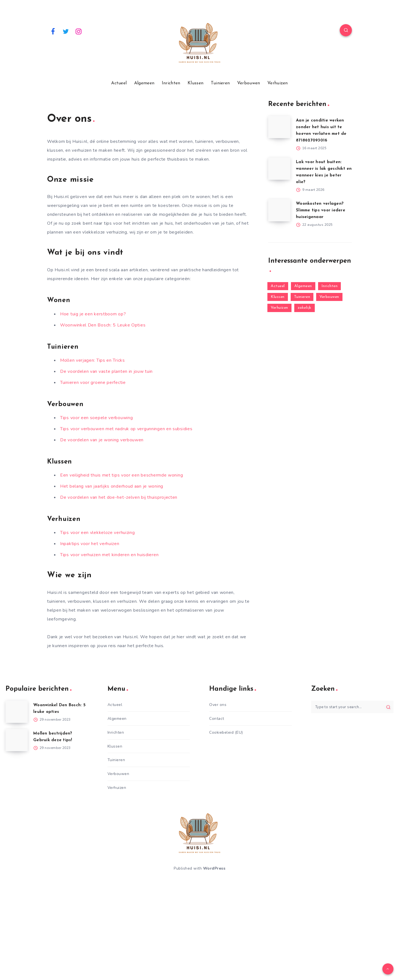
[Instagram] (79, 31)
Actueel (119, 83)
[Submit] (388, 707)
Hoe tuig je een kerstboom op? (93, 314)
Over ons (218, 705)
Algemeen (144, 83)
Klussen (195, 83)
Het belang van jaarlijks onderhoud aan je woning (112, 486)
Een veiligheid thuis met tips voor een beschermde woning (122, 475)
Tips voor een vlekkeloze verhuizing (98, 533)
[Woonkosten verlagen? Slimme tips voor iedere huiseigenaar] (279, 210)
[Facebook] (53, 31)
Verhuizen (278, 83)
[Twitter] (66, 31)
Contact (217, 719)
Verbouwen (249, 83)
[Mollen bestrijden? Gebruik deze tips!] (17, 740)
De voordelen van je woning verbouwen (102, 440)
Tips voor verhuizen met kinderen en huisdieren (109, 555)
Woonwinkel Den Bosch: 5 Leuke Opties (103, 325)
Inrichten (171, 83)
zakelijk (305, 308)
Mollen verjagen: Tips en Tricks (93, 360)
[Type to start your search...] (352, 707)
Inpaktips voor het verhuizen (90, 544)
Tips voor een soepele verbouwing (96, 418)
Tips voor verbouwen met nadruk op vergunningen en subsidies (126, 429)
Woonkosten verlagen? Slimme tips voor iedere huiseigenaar (321, 210)
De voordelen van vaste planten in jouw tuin (106, 371)
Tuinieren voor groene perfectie (93, 383)
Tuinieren (220, 83)
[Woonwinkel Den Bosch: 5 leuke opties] (17, 712)
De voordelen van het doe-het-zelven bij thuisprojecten (119, 497)
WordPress (214, 868)
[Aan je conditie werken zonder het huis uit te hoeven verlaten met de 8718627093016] (279, 127)
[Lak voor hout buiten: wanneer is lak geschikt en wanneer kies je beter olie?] (279, 169)
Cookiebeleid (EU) (226, 732)
